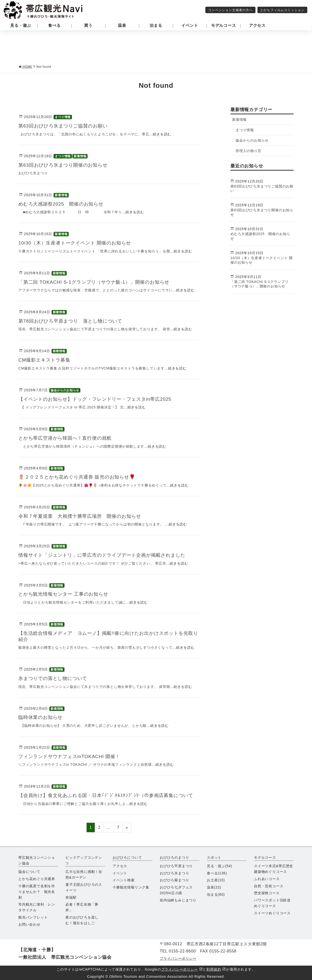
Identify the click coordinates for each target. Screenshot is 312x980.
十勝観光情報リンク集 (131, 887)
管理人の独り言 (249, 151)
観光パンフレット (33, 917)
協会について (29, 872)
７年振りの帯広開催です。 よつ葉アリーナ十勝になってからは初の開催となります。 (92, 524)
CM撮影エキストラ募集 (44, 360)
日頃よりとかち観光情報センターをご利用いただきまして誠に (72, 602)
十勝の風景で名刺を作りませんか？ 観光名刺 (37, 892)
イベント (120, 873)
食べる (217, 873)
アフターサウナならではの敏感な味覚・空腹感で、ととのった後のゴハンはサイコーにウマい (95, 290)
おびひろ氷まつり (174, 873)
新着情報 (80, 156)
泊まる (216, 894)
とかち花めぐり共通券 (37, 879)
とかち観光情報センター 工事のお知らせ (63, 594)
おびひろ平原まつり (176, 866)
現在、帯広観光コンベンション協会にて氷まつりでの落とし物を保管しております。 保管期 (94, 687)
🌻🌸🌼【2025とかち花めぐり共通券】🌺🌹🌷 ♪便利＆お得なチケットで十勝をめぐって (93, 485)
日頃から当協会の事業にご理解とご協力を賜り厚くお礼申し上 (72, 804)
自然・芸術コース (269, 886)
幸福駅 (71, 897)
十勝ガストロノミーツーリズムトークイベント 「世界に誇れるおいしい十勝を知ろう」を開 (94, 251)
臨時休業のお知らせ (40, 717)
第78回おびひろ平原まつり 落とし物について (70, 321)
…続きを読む (160, 134)
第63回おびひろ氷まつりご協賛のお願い (63, 126)
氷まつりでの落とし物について (53, 678)
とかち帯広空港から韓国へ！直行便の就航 (65, 438)
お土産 (216, 880)
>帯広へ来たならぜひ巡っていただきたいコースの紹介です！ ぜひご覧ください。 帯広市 (92, 563)
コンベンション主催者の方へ (230, 10)
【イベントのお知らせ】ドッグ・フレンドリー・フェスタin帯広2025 (95, 399)
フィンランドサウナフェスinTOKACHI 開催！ (69, 756)
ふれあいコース (267, 879)
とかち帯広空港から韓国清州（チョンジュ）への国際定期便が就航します (81, 446)
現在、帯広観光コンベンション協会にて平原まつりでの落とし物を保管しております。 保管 (94, 329)
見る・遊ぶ (219, 866)
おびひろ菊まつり (174, 880)
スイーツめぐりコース (272, 913)
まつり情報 (63, 117)
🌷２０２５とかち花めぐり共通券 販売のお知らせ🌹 (77, 477)
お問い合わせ (29, 924)
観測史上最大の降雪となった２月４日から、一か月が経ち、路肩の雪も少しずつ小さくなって (95, 647)
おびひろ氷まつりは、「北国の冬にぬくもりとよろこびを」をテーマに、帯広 (84, 134)
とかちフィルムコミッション (282, 10)
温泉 (214, 887)
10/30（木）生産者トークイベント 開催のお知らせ (75, 243)
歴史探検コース (267, 893)
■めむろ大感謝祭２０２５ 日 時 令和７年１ (70, 212)
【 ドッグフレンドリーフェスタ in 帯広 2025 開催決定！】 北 (71, 407)
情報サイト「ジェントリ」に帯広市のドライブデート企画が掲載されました (102, 555)
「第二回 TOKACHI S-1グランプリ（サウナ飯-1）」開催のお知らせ (94, 282)
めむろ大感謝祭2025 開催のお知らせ (61, 204)
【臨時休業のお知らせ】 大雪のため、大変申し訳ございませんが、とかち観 (82, 726)
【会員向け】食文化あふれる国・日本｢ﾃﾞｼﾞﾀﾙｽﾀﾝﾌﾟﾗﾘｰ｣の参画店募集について (106, 795)
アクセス (120, 866)
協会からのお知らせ (65, 390)
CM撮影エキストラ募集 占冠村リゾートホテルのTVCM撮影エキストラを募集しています (91, 368)
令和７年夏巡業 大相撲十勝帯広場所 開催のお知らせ (80, 516)
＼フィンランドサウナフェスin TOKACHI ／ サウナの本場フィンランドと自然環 (85, 765)
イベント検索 (124, 880)
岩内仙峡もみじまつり (178, 900)
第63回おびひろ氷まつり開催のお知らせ (65, 165)
